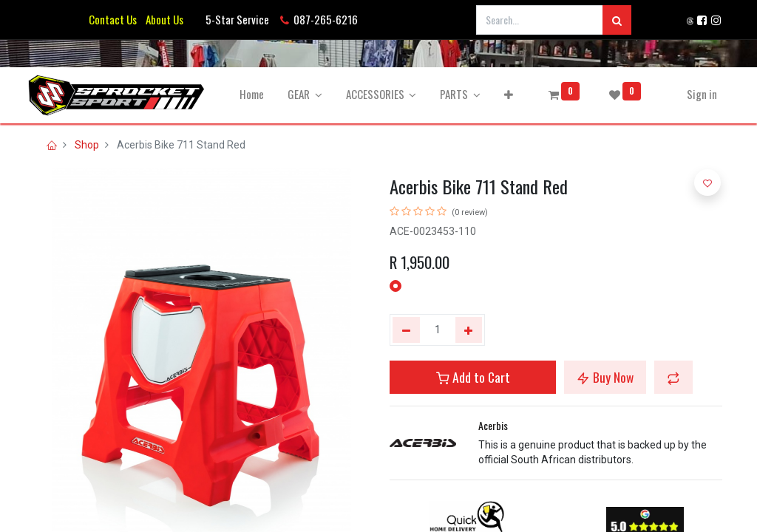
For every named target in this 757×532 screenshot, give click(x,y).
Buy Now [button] (605, 377)
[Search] (617, 20)
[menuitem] (258, 94)
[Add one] (469, 330)
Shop (87, 145)
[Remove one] (406, 330)
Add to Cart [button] (473, 377)
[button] (515, 94)
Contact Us (113, 19)
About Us (162, 19)
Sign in (695, 94)
